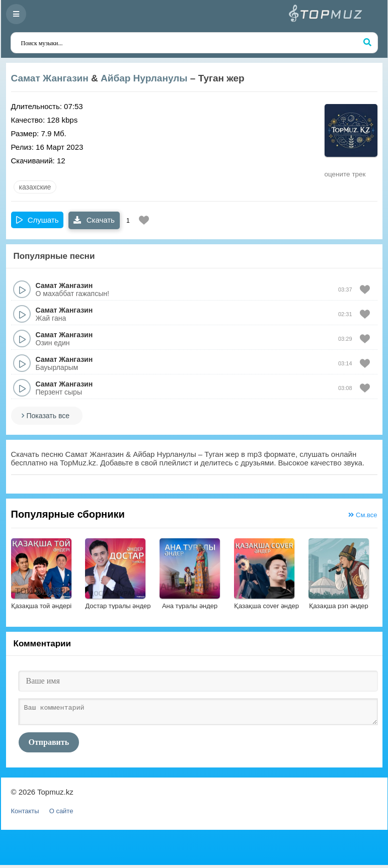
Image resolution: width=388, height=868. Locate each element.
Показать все (48, 416)
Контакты (25, 814)
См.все (363, 515)
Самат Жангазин (50, 78)
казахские (35, 187)
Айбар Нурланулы (144, 78)
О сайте (61, 814)
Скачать (94, 220)
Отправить (49, 745)
